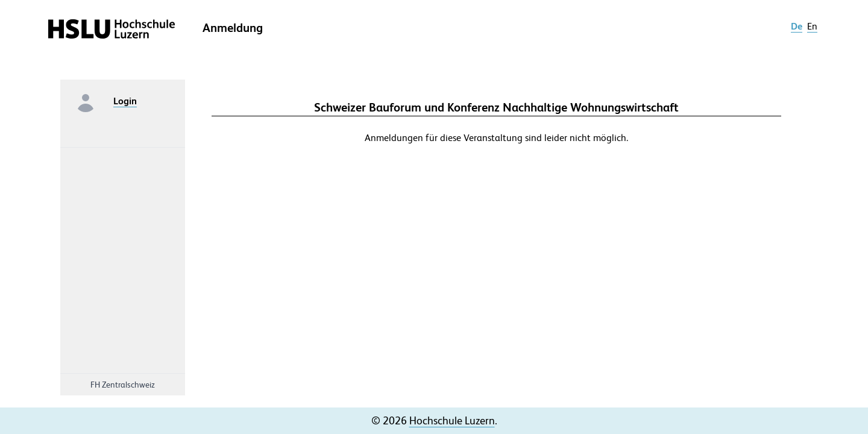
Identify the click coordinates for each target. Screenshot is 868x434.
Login (125, 101)
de (797, 26)
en (812, 26)
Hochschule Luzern (452, 420)
